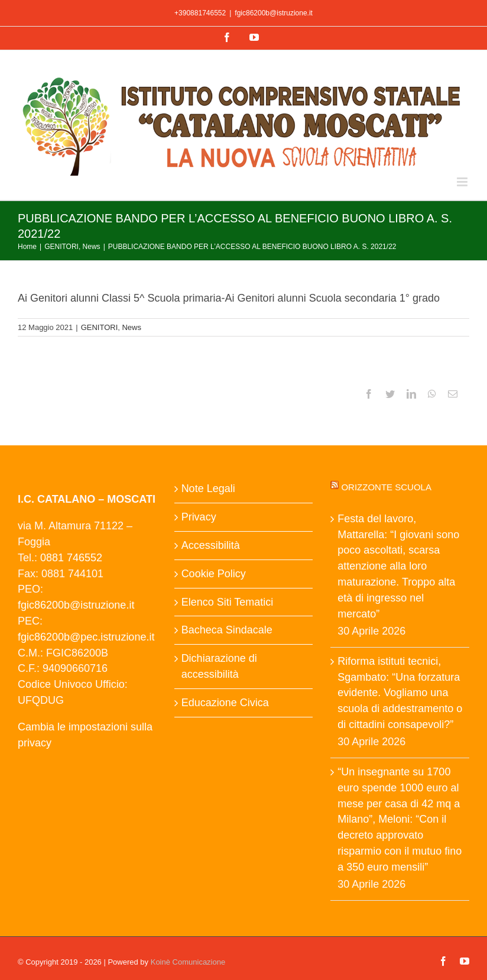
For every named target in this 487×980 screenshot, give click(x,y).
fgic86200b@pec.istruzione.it (86, 637)
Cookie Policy (214, 574)
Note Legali (208, 489)
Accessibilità (211, 545)
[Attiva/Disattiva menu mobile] (463, 182)
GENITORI (100, 327)
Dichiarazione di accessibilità (219, 666)
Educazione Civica (225, 703)
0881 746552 (71, 558)
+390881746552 (200, 13)
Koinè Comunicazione (188, 962)
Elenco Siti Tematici (228, 602)
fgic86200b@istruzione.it (274, 13)
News (132, 327)
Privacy (199, 517)
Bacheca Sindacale (227, 630)
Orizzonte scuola (386, 487)
